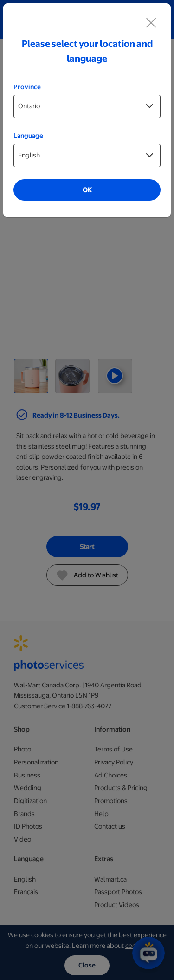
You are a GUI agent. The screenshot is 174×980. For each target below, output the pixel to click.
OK (87, 190)
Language (28, 136)
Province (27, 87)
